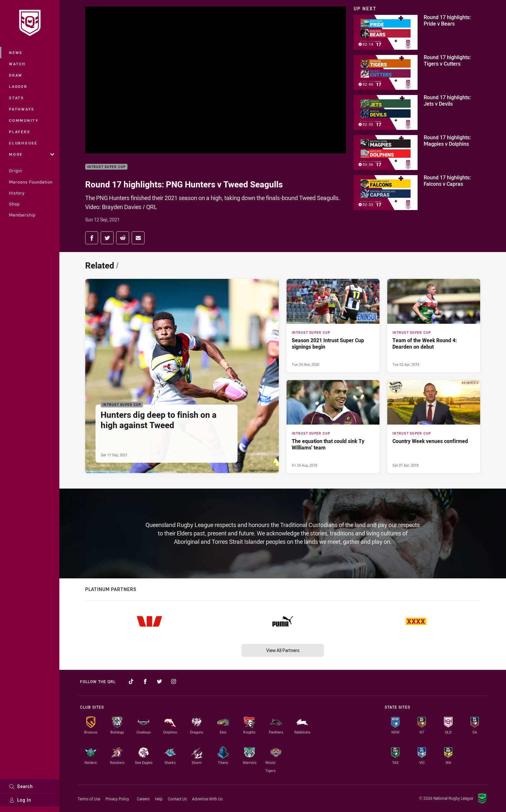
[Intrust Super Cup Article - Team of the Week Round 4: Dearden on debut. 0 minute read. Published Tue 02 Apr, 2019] (434, 325)
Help (159, 799)
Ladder (18, 86)
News (16, 53)
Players (20, 132)
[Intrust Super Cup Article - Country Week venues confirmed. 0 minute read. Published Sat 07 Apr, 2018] (434, 427)
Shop (14, 204)
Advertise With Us (207, 799)
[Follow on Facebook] (145, 681)
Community (24, 120)
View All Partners (283, 650)
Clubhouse (23, 143)
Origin (15, 171)
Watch (17, 64)
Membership (22, 215)
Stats (17, 98)
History (17, 193)
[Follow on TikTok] (131, 681)
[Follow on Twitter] (159, 681)
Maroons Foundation (31, 182)
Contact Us (177, 799)
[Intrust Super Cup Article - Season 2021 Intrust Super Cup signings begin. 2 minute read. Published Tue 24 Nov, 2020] (333, 325)
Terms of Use (89, 799)
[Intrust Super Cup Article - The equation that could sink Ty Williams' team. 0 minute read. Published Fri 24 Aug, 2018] (333, 427)
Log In (20, 800)
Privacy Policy (117, 799)
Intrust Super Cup (106, 167)
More (32, 154)
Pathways (22, 109)
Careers (143, 799)
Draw (16, 75)
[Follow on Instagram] (174, 681)
